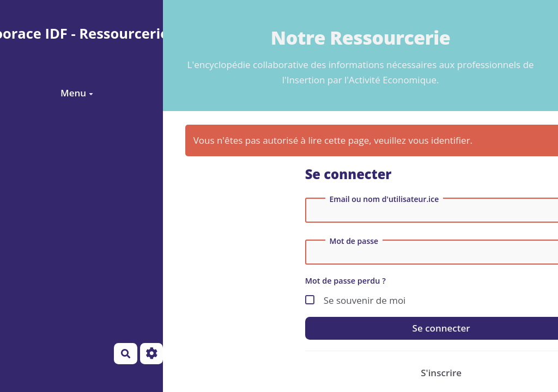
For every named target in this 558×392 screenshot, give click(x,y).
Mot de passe (354, 241)
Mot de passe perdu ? (345, 281)
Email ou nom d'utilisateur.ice (384, 199)
